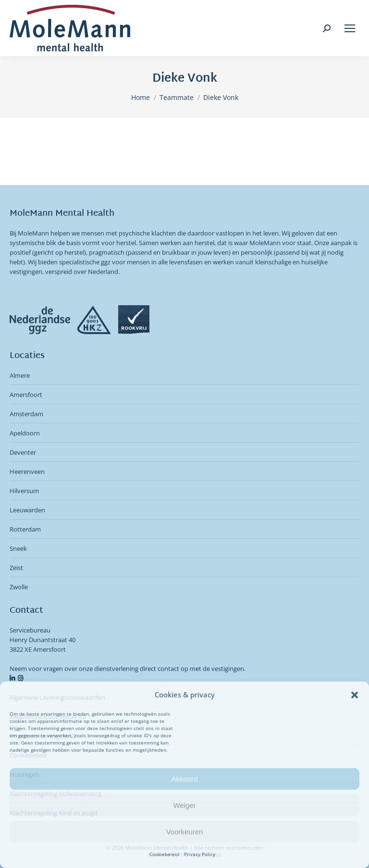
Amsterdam (26, 414)
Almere (20, 375)
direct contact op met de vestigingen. (193, 669)
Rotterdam (25, 529)
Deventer (23, 452)
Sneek (18, 548)
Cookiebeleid (164, 854)
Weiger (184, 805)
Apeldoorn (25, 433)
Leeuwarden (27, 510)
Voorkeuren (185, 832)
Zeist (16, 568)
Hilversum (24, 491)
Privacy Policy (200, 854)
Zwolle (19, 587)
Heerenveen (27, 471)
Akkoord (184, 779)
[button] (355, 695)
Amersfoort (26, 395)
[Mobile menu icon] (350, 28)
